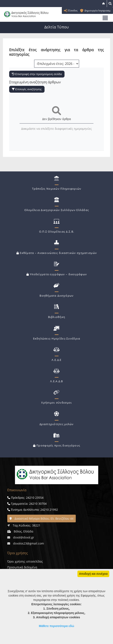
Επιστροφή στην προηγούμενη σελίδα (37, 74)
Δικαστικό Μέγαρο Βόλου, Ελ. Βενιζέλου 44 (42, 518)
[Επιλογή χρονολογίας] (57, 64)
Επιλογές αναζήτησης (27, 89)
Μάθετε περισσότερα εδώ (57, 626)
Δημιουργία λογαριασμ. (98, 10)
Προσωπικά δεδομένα (22, 567)
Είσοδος (73, 10)
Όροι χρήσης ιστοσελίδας (25, 561)
